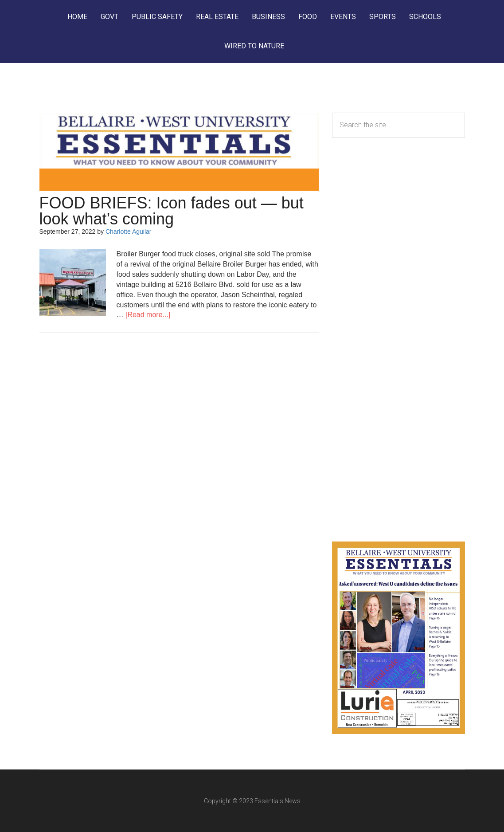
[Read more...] (148, 315)
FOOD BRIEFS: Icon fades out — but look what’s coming (172, 211)
